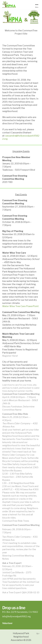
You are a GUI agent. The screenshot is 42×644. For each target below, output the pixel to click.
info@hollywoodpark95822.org (16, 616)
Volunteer (7, 623)
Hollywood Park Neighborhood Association (20, 637)
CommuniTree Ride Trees (16, 521)
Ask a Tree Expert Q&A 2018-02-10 (21, 592)
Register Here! (10, 356)
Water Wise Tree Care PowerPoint (20, 306)
